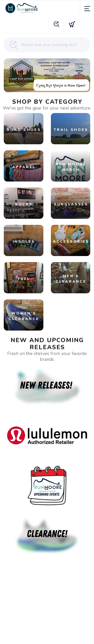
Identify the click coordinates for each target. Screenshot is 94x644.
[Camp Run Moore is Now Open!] (47, 75)
